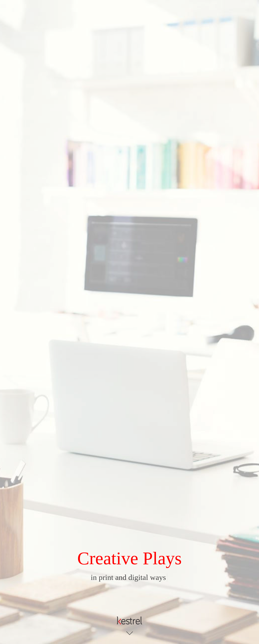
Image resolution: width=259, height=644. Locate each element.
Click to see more (130, 633)
